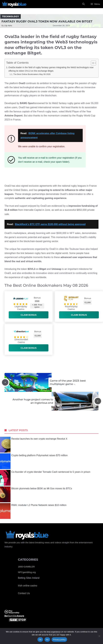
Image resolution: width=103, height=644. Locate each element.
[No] (99, 636)
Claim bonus (29, 315)
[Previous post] (5, 382)
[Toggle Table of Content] (92, 63)
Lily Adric (8, 26)
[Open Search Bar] (84, 4)
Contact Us (24, 593)
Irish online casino (28, 586)
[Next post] (98, 401)
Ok (40, 640)
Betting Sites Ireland (29, 578)
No (47, 640)
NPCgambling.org (27, 572)
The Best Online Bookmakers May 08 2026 (32, 74)
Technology (11, 16)
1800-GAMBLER (26, 567)
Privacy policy (59, 640)
